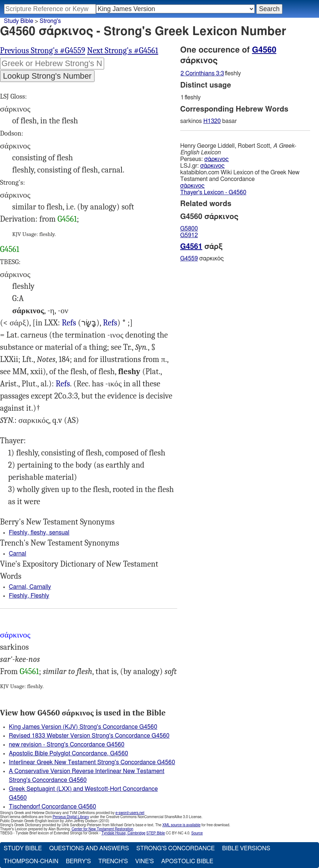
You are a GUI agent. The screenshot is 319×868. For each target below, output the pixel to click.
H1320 (212, 121)
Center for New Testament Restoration (102, 829)
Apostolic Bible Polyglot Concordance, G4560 (68, 753)
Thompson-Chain (31, 861)
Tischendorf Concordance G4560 (52, 807)
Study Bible (19, 21)
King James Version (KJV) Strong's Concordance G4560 (83, 727)
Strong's (50, 21)
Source (197, 833)
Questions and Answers (89, 848)
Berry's (78, 861)
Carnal (18, 554)
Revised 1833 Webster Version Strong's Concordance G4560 (89, 736)
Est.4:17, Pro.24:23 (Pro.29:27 (110, 323)
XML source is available (181, 825)
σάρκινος (216, 159)
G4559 (189, 259)
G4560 (264, 50)
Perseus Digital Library (71, 817)
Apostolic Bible (187, 861)
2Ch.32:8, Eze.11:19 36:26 (69, 323)
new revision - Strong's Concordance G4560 (67, 745)
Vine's (144, 861)
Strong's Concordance (175, 848)
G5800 (189, 229)
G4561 (67, 219)
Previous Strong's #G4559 (43, 51)
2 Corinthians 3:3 (202, 74)
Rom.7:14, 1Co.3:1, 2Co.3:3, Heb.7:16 (63, 384)
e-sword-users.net (130, 813)
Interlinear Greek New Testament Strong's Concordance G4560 (92, 762)
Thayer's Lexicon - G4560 (213, 192)
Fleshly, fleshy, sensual (39, 533)
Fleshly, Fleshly (29, 596)
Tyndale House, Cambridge (124, 833)
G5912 (189, 235)
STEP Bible (155, 833)
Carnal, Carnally (30, 587)
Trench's (113, 861)
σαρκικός (202, 259)
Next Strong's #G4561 (123, 51)
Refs (69, 323)
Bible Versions (246, 848)
